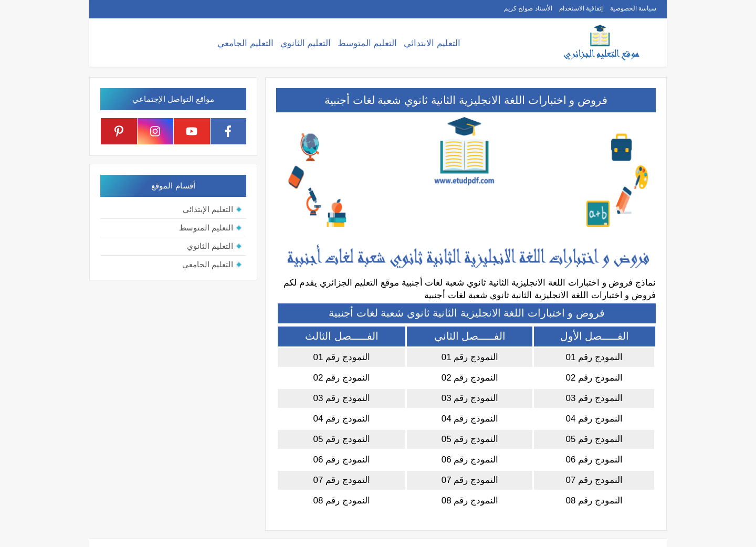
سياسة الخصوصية (633, 8)
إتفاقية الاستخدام (581, 8)
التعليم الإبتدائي (208, 209)
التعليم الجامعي (245, 43)
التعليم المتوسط (367, 43)
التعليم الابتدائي (432, 43)
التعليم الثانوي (306, 43)
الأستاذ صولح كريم (528, 8)
